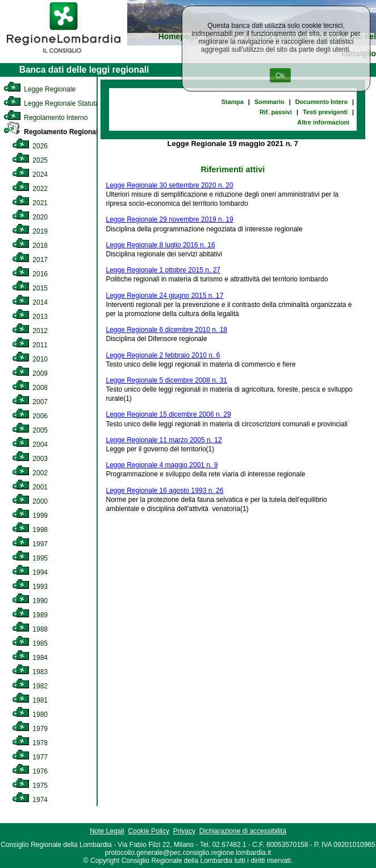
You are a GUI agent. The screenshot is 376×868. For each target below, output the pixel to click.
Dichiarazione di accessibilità (243, 831)
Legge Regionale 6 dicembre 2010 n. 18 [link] (167, 330)
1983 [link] (30, 672)
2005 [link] (30, 430)
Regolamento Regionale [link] (53, 132)
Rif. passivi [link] (276, 112)
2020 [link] (30, 217)
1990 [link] (30, 601)
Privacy (184, 831)
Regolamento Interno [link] (45, 118)
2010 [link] (30, 359)
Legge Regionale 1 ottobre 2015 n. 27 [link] (164, 270)
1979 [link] (30, 729)
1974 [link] (30, 800)
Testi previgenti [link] (325, 112)
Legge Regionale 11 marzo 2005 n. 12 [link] (164, 440)
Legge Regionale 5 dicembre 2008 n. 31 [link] (167, 380)
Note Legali (107, 831)
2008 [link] (30, 388)
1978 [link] (30, 743)
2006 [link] (30, 416)
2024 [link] (30, 175)
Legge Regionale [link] (39, 89)
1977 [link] (30, 757)
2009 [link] (30, 373)
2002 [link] (30, 473)
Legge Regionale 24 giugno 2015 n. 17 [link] (165, 296)
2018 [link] (30, 246)
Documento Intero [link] (321, 102)
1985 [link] (30, 643)
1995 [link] (30, 558)
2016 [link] (30, 274)
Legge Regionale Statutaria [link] (55, 103)
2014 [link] (30, 302)
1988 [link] (30, 629)
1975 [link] (30, 786)
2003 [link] (30, 459)
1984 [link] (30, 658)
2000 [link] (30, 501)
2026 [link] (30, 146)
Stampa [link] (233, 102)
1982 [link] (30, 686)
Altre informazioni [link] (323, 122)
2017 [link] (30, 260)
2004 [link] (30, 445)
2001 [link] (30, 487)
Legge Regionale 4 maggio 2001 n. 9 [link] (162, 465)
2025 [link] (30, 160)
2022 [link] (30, 189)
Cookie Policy (149, 831)
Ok (280, 75)
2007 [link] (30, 402)
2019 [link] (30, 231)
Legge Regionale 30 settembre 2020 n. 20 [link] (170, 185)
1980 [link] (30, 715)
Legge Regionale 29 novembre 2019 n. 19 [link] (170, 219)
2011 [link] (30, 345)
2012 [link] (30, 331)
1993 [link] (30, 587)
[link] (64, 55)
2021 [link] (30, 203)
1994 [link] (30, 572)
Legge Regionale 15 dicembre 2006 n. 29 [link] (169, 414)
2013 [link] (30, 317)
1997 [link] (30, 544)
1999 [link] (30, 516)
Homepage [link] (179, 37)
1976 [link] (30, 771)
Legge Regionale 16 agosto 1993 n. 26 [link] (165, 491)
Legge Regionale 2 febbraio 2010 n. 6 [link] (163, 355)
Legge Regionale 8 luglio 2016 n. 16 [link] (161, 245)
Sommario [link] (270, 102)
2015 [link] (30, 288)
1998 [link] (30, 530)
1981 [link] (30, 700)
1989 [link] (30, 615)
